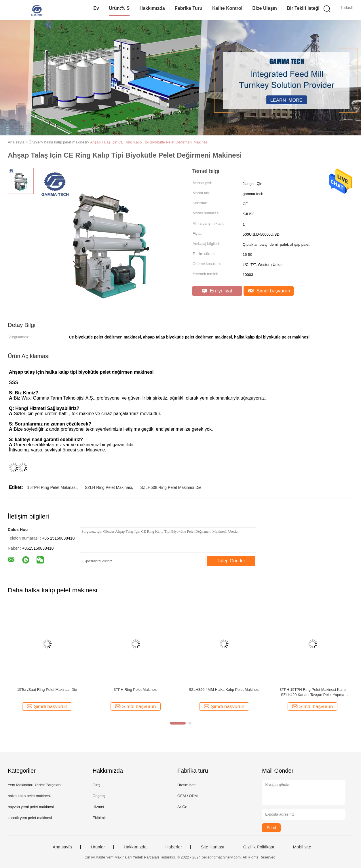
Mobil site (302, 847)
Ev (96, 8)
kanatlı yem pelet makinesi (30, 818)
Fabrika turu (189, 8)
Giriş (96, 785)
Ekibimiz (99, 818)
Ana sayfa (62, 847)
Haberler (174, 847)
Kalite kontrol (227, 8)
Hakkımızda (152, 8)
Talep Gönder (231, 561)
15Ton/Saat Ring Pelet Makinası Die (47, 690)
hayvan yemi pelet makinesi (31, 807)
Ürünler (98, 847)
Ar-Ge (182, 807)
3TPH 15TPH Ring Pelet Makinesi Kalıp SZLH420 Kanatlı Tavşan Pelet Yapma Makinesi (312, 692)
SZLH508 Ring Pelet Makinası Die (171, 487)
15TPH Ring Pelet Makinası (52, 487)
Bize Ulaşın (264, 8)
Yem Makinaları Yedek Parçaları (34, 785)
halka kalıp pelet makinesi (29, 796)
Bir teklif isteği (303, 8)
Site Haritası (212, 847)
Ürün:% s (119, 8)
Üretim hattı (187, 785)
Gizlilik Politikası (259, 847)
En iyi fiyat (217, 291)
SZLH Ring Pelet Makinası (109, 487)
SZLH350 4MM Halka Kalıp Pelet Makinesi (224, 690)
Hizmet (98, 807)
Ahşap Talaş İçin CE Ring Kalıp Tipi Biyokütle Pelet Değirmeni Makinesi (149, 142)
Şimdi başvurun (269, 291)
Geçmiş (99, 796)
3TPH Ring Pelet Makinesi (136, 690)
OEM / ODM (188, 796)
